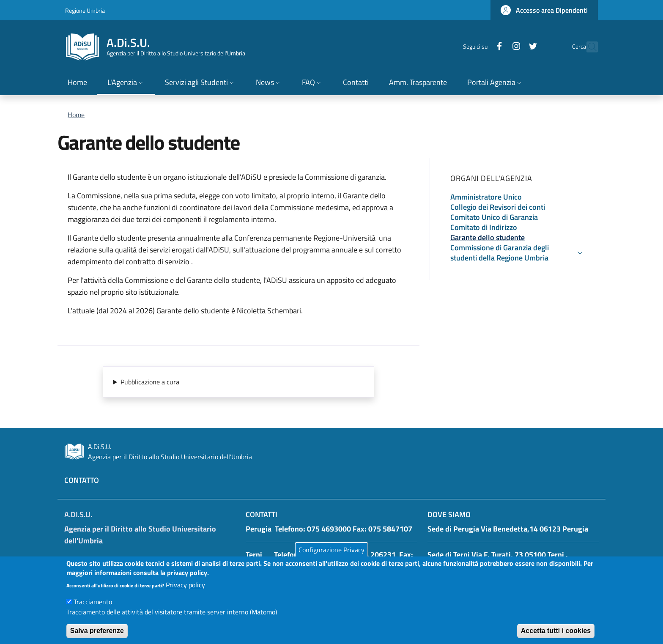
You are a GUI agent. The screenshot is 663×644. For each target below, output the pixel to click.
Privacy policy (185, 593)
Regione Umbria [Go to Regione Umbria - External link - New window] (85, 10)
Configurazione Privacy (331, 558)
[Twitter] (515, 47)
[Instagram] (498, 47)
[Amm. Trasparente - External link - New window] (418, 83)
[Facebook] (481, 47)
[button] (544, 10)
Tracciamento (93, 610)
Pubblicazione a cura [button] (150, 382)
